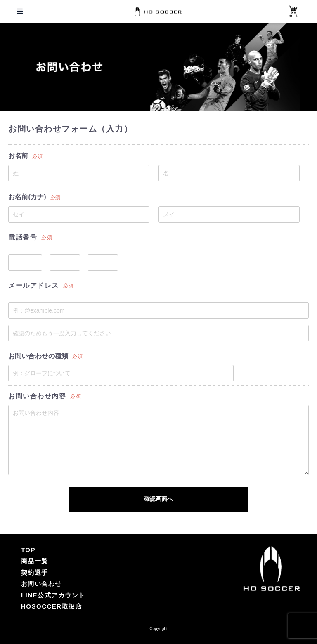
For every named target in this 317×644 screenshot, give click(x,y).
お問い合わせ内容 (45, 396)
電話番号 (30, 237)
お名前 (25, 156)
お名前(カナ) (34, 197)
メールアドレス (41, 286)
